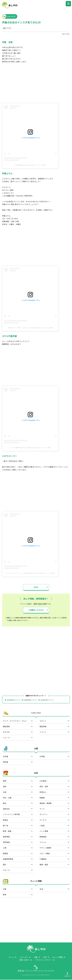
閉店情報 (43, 727)
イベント (43, 732)
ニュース (6, 738)
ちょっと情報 (36, 881)
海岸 (5, 787)
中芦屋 (42, 757)
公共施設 (43, 781)
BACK (36, 587)
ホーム (11, 957)
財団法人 (43, 792)
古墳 (5, 792)
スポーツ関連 (45, 854)
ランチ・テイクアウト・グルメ (15, 721)
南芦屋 (5, 762)
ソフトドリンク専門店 (11, 815)
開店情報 (6, 727)
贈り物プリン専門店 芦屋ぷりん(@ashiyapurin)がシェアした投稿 (30, 328)
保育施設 (6, 843)
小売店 (42, 826)
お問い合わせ (24, 960)
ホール (42, 809)
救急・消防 (44, 787)
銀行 (5, 865)
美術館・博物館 (46, 804)
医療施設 (43, 837)
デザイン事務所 (46, 848)
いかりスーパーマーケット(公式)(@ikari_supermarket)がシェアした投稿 (30, 573)
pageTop (67, 975)
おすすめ (67, 34)
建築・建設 (44, 865)
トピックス (36, 713)
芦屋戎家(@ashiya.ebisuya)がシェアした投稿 (30, 165)
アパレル (43, 843)
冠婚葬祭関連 (8, 859)
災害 (5, 889)
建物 (5, 781)
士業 (5, 848)
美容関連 (6, 837)
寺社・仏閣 (7, 798)
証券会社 (6, 809)
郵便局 (5, 854)
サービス (43, 820)
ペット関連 (44, 831)
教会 (5, 804)
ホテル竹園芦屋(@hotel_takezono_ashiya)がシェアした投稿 (30, 448)
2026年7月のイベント (51, 700)
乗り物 (5, 826)
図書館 (42, 798)
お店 (36, 773)
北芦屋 (5, 757)
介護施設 (43, 859)
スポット (43, 721)
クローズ (6, 870)
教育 (5, 895)
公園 (36, 749)
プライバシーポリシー (44, 960)
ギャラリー (44, 815)
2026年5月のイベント (14, 700)
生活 (41, 889)
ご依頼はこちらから (36, 610)
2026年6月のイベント (33, 700)
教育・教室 (7, 831)
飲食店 (5, 820)
